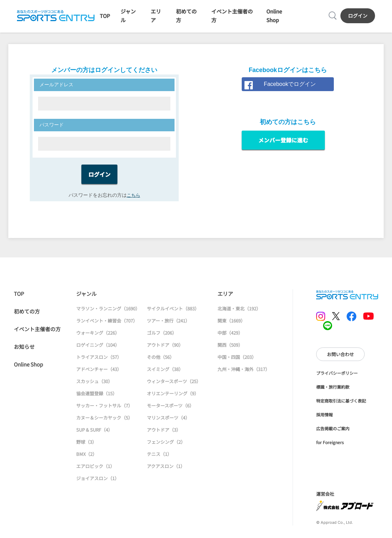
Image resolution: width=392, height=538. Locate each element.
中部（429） (230, 338)
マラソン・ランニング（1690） (108, 313)
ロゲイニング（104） (98, 350)
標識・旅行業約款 (333, 392)
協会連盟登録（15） (97, 398)
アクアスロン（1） (166, 471)
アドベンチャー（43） (99, 374)
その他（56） (161, 362)
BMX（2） (87, 459)
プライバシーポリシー (337, 378)
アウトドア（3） (164, 435)
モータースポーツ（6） (170, 410)
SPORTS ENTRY (54, 18)
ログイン (359, 18)
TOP (104, 18)
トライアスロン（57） (99, 362)
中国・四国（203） (237, 362)
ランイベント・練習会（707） (107, 325)
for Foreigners (330, 447)
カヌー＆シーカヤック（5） (104, 422)
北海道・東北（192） (239, 313)
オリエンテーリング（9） (173, 398)
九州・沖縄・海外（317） (244, 374)
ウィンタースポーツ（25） (174, 386)
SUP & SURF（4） (94, 435)
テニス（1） (159, 459)
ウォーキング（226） (98, 338)
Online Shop (28, 369)
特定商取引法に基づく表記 (341, 406)
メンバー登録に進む (283, 145)
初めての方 (27, 316)
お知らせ (24, 351)
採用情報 (324, 420)
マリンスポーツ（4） (168, 422)
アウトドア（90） (165, 350)
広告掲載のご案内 (333, 434)
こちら (133, 200)
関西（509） (230, 350)
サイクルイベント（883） (173, 313)
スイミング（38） (165, 374)
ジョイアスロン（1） (98, 483)
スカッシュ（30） (94, 386)
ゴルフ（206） (162, 338)
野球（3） (86, 447)
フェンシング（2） (166, 447)
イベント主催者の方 (37, 334)
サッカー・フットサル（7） (104, 410)
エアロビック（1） (95, 471)
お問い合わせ (340, 359)
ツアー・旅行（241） (168, 325)
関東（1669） (231, 325)
